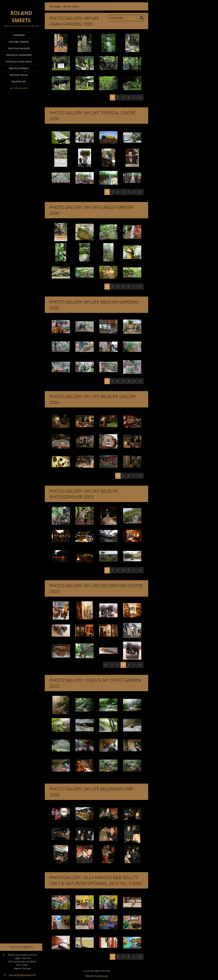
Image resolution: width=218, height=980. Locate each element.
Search (142, 18)
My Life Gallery (19, 88)
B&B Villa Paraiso (19, 68)
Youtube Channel (19, 42)
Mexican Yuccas (19, 75)
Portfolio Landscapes (19, 55)
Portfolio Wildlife (19, 48)
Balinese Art (19, 82)
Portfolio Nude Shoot (19, 62)
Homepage (19, 35)
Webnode (103, 976)
